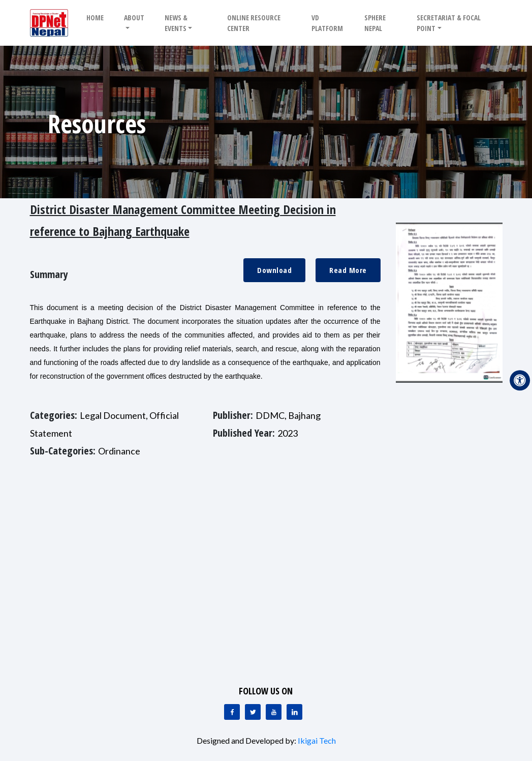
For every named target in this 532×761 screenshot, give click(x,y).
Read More (348, 270)
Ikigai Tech (317, 740)
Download (274, 270)
